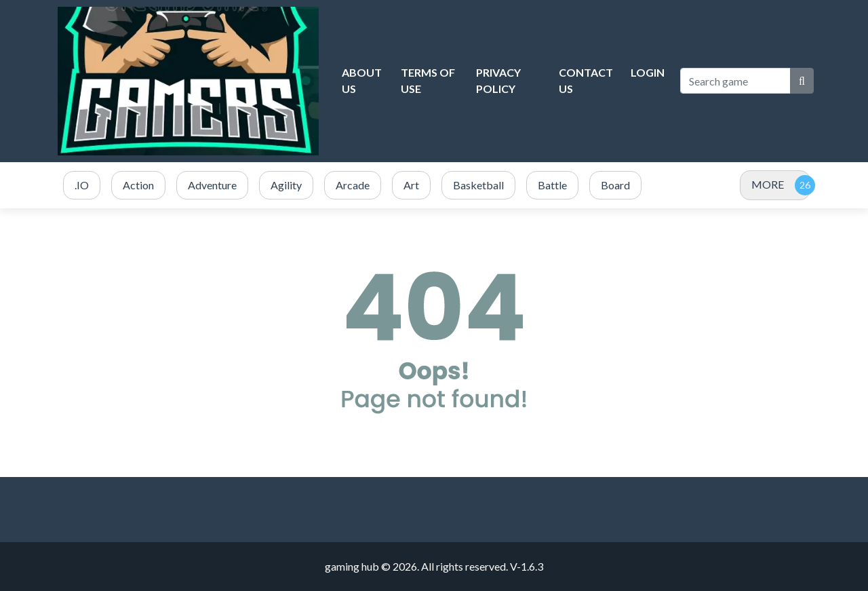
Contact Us (586, 80)
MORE (768, 184)
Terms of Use (428, 80)
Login (648, 72)
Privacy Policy (498, 80)
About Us (362, 80)
